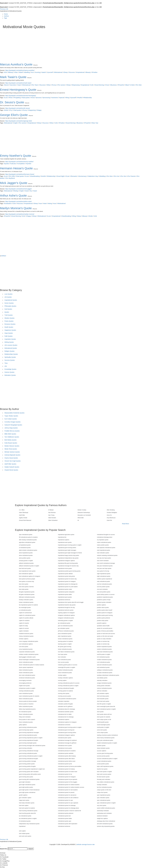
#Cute (107, 85)
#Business (113, 85)
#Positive (95, 72)
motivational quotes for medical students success (71, 787)
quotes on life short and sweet (105, 636)
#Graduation (8, 203)
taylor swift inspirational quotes (105, 766)
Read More (126, 524)
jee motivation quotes (64, 628)
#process (39, 98)
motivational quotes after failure (66, 759)
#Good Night (60, 176)
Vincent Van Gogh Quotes (13, 461)
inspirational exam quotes (65, 542)
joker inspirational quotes (65, 636)
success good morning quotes (105, 753)
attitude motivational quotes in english (29, 566)
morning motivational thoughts (66, 688)
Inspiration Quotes (10, 339)
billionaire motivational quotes (27, 597)
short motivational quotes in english (106, 709)
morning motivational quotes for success (69, 683)
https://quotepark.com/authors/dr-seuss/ (18, 108)
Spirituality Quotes (10, 357)
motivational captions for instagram (67, 722)
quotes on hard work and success (106, 634)
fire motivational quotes (25, 712)
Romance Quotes (10, 324)
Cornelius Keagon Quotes (12, 422)
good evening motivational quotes (28, 727)
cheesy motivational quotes (26, 636)
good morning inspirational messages (29, 733)
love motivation (62, 657)
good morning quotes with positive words (30, 774)
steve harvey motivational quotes (106, 738)
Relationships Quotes (11, 354)
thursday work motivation (104, 779)
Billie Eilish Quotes (10, 434)
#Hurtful (80, 98)
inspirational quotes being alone (66, 576)
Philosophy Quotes (10, 306)
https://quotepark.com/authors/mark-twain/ (18, 83)
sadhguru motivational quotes (105, 670)
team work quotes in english (104, 772)
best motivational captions (26, 574)
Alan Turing (51, 515)
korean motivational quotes (65, 639)
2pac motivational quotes (26, 535)
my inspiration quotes (103, 540)
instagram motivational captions (66, 615)
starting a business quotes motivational (107, 735)
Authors (6, 16)
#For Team (35, 85)
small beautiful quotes (103, 722)
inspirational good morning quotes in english (70, 545)
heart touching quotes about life (27, 813)
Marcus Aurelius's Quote (16, 64)
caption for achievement (25, 613)
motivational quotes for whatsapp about (68, 808)
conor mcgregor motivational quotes (29, 641)
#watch (44, 72)
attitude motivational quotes (26, 563)
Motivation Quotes (10, 375)
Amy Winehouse (111, 518)
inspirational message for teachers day (68, 566)
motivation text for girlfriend (65, 707)
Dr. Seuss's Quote (12, 102)
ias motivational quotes (25, 816)
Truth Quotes (9, 315)
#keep (79, 216)
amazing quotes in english (26, 561)
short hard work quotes (103, 701)
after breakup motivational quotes (28, 540)
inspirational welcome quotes (66, 610)
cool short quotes (24, 647)
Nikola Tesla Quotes (11, 449)
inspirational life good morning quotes (68, 563)
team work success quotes (104, 774)
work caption (22, 831)
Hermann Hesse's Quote (16, 168)
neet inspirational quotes (103, 550)
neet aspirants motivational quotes (106, 548)
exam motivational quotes (26, 693)
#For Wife (12, 176)
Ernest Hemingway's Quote (18, 90)
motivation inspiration (64, 701)
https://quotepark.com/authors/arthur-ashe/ (18, 201)
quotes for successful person (105, 628)
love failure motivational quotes (66, 652)
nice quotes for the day (103, 571)
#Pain (10, 98)
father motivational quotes (26, 707)
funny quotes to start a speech (27, 720)
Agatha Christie (23, 518)
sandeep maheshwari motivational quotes (108, 675)
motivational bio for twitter (65, 714)
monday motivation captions (65, 678)
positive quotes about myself (105, 610)
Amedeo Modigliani (112, 513)
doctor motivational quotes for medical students (32, 665)
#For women (61, 85)
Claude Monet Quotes (11, 470)
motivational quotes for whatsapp (67, 805)
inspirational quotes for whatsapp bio (68, 584)
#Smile (6, 110)
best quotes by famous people (27, 579)
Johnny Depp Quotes (11, 428)
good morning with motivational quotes (29, 779)
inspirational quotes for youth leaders (68, 587)
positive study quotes (103, 621)
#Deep (65, 72)
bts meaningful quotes (25, 608)
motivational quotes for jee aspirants (68, 779)
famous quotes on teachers (26, 704)
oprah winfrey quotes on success (106, 594)
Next (5, 256)
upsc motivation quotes (103, 798)
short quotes (100, 712)
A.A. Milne (22, 510)
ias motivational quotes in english (28, 819)
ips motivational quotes (64, 623)
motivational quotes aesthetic (66, 753)
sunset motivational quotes (104, 761)
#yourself (50, 72)
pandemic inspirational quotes (105, 597)
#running (38, 72)
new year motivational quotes (105, 566)
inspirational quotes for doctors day (67, 579)
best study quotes (24, 589)
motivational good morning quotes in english (70, 727)
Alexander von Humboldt (84, 515)
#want (35, 191)
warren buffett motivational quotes (106, 808)
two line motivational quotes (104, 787)
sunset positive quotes (103, 764)
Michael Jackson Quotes (12, 452)
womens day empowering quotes (106, 826)
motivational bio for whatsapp (66, 717)
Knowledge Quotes (10, 369)
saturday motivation (102, 680)
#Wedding (102, 176)
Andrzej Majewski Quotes (12, 455)
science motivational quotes (104, 688)
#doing (50, 203)
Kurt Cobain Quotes (11, 419)
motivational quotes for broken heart (68, 772)
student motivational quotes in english (107, 743)
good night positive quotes (26, 787)
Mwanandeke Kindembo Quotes (14, 413)
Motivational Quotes (11, 348)
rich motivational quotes (103, 657)
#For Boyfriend (10, 178)
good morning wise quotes (26, 777)
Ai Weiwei (51, 510)
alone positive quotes (25, 558)
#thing (67, 98)
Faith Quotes (8, 336)
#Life (5, 72)
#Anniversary (82, 176)
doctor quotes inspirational (26, 667)
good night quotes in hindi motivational (29, 790)
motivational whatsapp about (105, 537)
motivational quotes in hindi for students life (69, 811)
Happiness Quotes (10, 330)
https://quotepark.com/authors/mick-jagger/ (18, 189)
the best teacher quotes (103, 777)
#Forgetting (17, 98)
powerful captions (102, 623)
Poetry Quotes (9, 321)
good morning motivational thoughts (28, 759)
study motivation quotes (103, 748)
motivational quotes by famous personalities (70, 766)
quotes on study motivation (104, 639)
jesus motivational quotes (65, 634)
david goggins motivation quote (27, 657)
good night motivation (25, 782)
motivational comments (64, 725)
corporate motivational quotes (27, 652)
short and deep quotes (103, 696)
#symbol (28, 164)
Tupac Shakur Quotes (11, 416)
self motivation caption (103, 693)
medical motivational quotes (65, 670)
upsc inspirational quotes (104, 795)
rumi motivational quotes (103, 662)
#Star (16, 72)
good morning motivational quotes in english (31, 756)
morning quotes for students (65, 691)
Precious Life (4, 9)
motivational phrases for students (67, 751)
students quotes (101, 746)
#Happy (39, 110)
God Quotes (8, 309)
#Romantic (74, 176)
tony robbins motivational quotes (106, 782)
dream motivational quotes (26, 673)
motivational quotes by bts (65, 764)
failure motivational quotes (26, 699)
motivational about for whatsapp (66, 709)
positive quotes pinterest (103, 618)
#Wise (48, 85)
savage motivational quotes (104, 683)
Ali (78, 520)
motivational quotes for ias (65, 774)
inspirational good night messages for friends (70, 553)
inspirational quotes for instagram (67, 581)
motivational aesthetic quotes (66, 712)
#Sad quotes (26, 98)
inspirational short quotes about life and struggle (71, 602)
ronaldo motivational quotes (104, 660)
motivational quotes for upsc (65, 800)
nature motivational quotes (104, 542)
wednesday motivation (103, 811)
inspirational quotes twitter (65, 594)
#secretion (13, 85)
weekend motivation (102, 816)
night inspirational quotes (104, 574)
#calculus (13, 164)
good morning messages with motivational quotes (32, 746)
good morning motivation (26, 748)
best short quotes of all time (26, 587)
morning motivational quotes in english (68, 686)
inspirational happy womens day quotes (68, 555)
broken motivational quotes (26, 602)
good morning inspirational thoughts (28, 740)
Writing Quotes (9, 342)
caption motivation (24, 631)
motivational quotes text (64, 816)
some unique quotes (102, 733)
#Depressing (76, 85)
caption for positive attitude (26, 618)
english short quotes (24, 686)
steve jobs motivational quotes (105, 740)
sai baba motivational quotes (105, 673)
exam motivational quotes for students (29, 696)
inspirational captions (64, 540)
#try (31, 191)
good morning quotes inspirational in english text (32, 769)
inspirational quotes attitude (65, 574)
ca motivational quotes (25, 610)
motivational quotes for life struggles (68, 782)
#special (62, 98)
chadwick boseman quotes (26, 634)
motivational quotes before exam (67, 761)
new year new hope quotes (104, 568)
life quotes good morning (65, 647)
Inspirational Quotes (11, 300)
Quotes (7, 312)
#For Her (116, 176)
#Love (6, 98)
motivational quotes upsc (65, 821)
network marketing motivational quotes (107, 555)
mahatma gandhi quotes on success (68, 665)
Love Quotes (8, 294)
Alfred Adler (81, 518)
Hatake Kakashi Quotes (12, 467)
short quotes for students (104, 717)
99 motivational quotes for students (28, 537)
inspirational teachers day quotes (67, 605)
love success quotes (63, 662)
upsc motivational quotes (104, 800)
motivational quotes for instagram (67, 777)
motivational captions (64, 720)
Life (6, 366)
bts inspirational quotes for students (28, 605)
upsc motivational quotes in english (106, 803)
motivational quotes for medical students (69, 785)
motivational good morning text (66, 730)
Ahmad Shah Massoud (25, 520)
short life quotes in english (104, 704)
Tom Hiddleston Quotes (12, 437)
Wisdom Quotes (9, 318)
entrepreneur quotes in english (27, 688)
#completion (21, 164)
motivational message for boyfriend (67, 740)
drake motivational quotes (26, 670)
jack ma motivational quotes (65, 626)
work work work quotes (25, 836)
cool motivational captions (26, 644)
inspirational (22, 826)
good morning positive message (27, 761)
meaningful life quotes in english (67, 667)
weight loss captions (102, 819)
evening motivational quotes (26, 691)
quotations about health (103, 626)
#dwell (21, 72)
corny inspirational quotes (26, 649)
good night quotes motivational (27, 792)
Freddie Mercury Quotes (12, 431)
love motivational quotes (64, 660)
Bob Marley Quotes (10, 440)
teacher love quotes (102, 769)
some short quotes (102, 730)
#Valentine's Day (93, 176)
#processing (46, 98)
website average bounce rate (86, 844)
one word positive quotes (104, 592)
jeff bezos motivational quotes (66, 631)
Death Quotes (9, 327)
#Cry (11, 110)
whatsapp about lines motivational (106, 821)
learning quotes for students (65, 641)
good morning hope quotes (26, 730)
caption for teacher (24, 623)
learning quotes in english (65, 644)
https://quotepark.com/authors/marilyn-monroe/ (20, 214)
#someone (55, 98)
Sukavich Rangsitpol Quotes (13, 425)
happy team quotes (24, 800)
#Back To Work (130, 85)
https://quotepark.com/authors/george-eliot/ (19, 121)
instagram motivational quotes (66, 618)
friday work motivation (25, 717)
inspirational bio (62, 537)
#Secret (6, 85)
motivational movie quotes (65, 748)
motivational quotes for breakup (66, 769)
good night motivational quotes (27, 785)
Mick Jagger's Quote (14, 183)
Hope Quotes (9, 333)
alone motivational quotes (26, 555)
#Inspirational (80, 72)
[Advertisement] (63, 44)
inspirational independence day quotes (68, 558)
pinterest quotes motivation (104, 602)
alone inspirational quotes (26, 553)
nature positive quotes (103, 545)
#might (15, 123)
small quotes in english (103, 727)
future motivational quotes (26, 722)
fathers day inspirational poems (27, 709)
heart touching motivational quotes (28, 811)
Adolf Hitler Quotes (10, 464)
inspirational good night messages (67, 550)
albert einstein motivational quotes (28, 550)
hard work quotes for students (27, 808)
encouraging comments (25, 680)
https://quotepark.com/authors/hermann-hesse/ (20, 174)
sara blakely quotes (102, 678)
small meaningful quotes (103, 725)
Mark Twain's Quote (13, 77)
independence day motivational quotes (29, 824)
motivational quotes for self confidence (68, 798)
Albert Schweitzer (53, 520)
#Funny (54, 85)
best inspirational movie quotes (27, 571)
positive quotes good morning (105, 615)
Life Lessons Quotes (11, 345)
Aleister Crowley (82, 510)
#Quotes (6, 164)
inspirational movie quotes (65, 568)
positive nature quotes (103, 608)
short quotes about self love (104, 714)
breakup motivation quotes (26, 600)
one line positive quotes (103, 587)
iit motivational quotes (25, 821)
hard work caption (24, 805)
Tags (5, 18)
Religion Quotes (9, 351)
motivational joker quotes (65, 738)
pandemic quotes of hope (104, 600)
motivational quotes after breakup (67, 756)
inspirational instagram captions (66, 561)
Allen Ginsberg (111, 510)
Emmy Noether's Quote (16, 156)
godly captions (23, 725)
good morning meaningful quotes (28, 743)
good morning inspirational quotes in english (31, 738)
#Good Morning (99, 85)
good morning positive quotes (27, 764)
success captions (102, 751)
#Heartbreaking (35, 176)
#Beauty (10, 72)
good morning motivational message (29, 751)
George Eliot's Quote (14, 115)
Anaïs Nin (109, 520)
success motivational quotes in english (107, 759)
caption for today (23, 626)
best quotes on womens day (26, 581)
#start (19, 85)
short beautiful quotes (103, 699)
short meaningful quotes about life (106, 707)
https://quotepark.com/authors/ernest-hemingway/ (21, 96)
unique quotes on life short (104, 790)
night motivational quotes (104, 576)
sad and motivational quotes (104, 665)
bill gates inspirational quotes (27, 592)
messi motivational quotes (65, 673)
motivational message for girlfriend (67, 743)
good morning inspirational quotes (28, 735)
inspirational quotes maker (65, 589)
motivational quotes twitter (65, 819)
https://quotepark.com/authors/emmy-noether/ (19, 162)
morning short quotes (64, 693)
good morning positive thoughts (27, 766)
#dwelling (27, 72)
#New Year (95, 123)
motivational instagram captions (66, 735)
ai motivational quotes (25, 548)
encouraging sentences (25, 683)
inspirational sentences (64, 600)
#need (27, 191)
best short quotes (24, 584)
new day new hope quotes (104, 558)
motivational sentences (64, 826)
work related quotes (24, 834)
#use (40, 203)
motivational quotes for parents (66, 792)
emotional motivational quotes (27, 678)
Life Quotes (8, 297)
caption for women (24, 628)
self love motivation (102, 691)
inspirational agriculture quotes (66, 535)
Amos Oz (109, 515)
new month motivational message (106, 563)
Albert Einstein (52, 518)
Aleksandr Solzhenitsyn (84, 513)
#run (32, 72)
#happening (32, 110)
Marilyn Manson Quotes (12, 446)
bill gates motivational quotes (27, 594)
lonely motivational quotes (65, 649)
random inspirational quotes (104, 647)
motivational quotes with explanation (68, 824)
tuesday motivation (102, 785)
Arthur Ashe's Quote (13, 196)
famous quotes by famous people (28, 701)
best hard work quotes (25, 568)
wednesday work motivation (104, 813)
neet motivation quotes (103, 553)
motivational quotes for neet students (68, 790)
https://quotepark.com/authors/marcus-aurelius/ (20, 70)
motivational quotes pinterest (66, 813)
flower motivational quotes (26, 714)
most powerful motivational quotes (67, 699)
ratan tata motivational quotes (105, 652)
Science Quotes (9, 372)
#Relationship (87, 98)
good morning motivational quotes (28, 753)
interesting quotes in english (65, 621)
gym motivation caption (25, 798)
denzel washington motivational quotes (29, 660)
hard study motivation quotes (27, 803)
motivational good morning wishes (67, 733)
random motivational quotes (104, 649)
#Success (72, 72)
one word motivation (102, 589)
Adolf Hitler (22, 515)
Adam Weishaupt (24, 513)
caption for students (24, 621)
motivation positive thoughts (65, 704)
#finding (16, 191)
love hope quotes (63, 654)
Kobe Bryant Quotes (11, 443)
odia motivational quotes (103, 581)
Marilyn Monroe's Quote (16, 208)
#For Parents (131, 176)
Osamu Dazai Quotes (11, 458)
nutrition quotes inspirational (104, 579)
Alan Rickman (52, 513)
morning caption (62, 680)
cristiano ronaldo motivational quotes (29, 654)
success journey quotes (103, 756)
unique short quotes (102, 792)
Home (6, 14)
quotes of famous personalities (105, 631)
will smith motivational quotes (105, 824)
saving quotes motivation (104, 686)
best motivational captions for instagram (30, 576)
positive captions (101, 605)
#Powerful (121, 85)
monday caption (62, 675)
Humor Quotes (9, 303)
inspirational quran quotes (65, 597)
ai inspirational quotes (25, 545)
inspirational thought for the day (66, 608)
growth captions (23, 795)
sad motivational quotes (103, 667)
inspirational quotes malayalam (66, 592)
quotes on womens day (103, 641)
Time (6, 363)
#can (55, 203)
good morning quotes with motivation (29, 772)
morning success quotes (64, 696)
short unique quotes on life (104, 720)
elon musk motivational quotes (27, 675)
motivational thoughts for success (106, 535)
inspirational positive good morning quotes (69, 571)
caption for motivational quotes (27, 615)
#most (33, 98)
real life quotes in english (104, 654)
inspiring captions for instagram (66, 613)
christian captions (24, 639)
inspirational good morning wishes (67, 548)
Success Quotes (10, 360)
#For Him (123, 176)
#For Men (139, 85)
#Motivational (58, 72)
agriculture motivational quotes (27, 542)
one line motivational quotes (104, 584)
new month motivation (103, 561)
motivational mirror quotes (65, 746)
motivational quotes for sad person (67, 795)
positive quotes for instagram (105, 613)
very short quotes (102, 805)
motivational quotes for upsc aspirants (68, 803)
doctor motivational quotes (26, 662)
